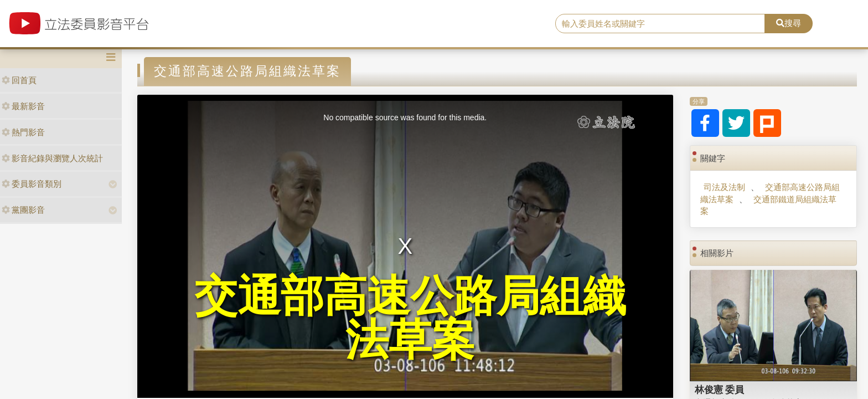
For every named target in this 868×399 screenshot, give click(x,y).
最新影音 (23, 106)
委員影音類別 (32, 184)
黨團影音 (23, 210)
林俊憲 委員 (720, 390)
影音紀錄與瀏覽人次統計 (52, 158)
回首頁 (19, 80)
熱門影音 (23, 132)
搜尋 (789, 23)
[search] (660, 24)
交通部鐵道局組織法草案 (768, 205)
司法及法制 (724, 187)
